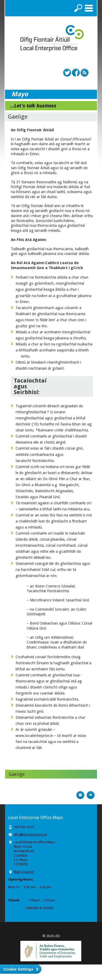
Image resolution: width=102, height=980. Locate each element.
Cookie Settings (18, 969)
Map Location (24, 872)
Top (91, 795)
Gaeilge (17, 774)
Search (78, 8)
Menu (89, 8)
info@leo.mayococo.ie (30, 835)
